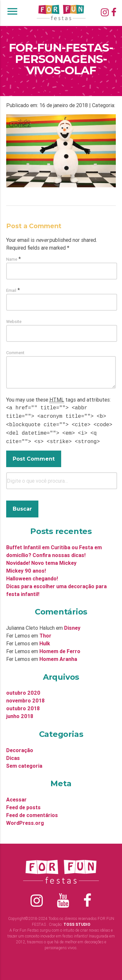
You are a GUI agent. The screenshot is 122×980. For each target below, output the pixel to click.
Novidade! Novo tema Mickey (41, 560)
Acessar (16, 796)
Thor (45, 632)
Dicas (13, 755)
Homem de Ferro (60, 648)
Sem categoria (24, 763)
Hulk (45, 640)
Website (14, 322)
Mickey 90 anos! (26, 567)
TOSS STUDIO (77, 921)
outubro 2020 (23, 689)
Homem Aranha (58, 656)
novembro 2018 (25, 697)
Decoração (20, 747)
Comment (15, 353)
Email (11, 290)
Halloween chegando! (32, 575)
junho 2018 (20, 713)
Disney (72, 625)
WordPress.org (25, 820)
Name (12, 259)
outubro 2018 (23, 705)
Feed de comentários (32, 812)
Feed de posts (23, 804)
